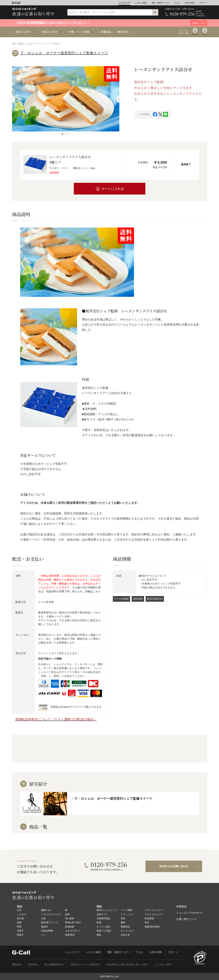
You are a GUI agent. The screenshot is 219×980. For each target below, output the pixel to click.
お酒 (43, 918)
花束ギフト (102, 914)
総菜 (67, 914)
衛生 (147, 922)
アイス (29, 44)
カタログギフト (73, 931)
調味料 (44, 927)
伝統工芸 (125, 935)
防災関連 (149, 918)
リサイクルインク (154, 914)
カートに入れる (113, 189)
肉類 (19, 922)
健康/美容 (70, 935)
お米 (19, 910)
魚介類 (20, 918)
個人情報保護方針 (54, 964)
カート (205, 35)
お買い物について (187, 919)
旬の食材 (70, 918)
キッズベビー (127, 931)
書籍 (123, 922)
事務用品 (125, 927)
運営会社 (17, 964)
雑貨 (99, 935)
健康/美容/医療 (152, 927)
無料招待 (123, 32)
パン (43, 935)
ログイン (195, 35)
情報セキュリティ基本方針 (85, 964)
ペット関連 (126, 910)
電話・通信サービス (160, 3)
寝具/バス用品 (104, 931)
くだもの (21, 914)
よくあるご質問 (163, 964)
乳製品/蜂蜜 (47, 931)
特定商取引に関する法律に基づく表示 (127, 964)
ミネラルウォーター (51, 914)
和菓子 (20, 935)
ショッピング (124, 3)
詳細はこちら (93, 591)
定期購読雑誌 (103, 918)
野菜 (19, 927)
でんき (177, 3)
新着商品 (106, 32)
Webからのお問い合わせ (174, 866)
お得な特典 (190, 3)
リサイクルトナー (154, 910)
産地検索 (70, 927)
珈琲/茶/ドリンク (50, 922)
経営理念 (33, 964)
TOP (14, 44)
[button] (62, 134)
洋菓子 (21, 44)
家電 (99, 922)
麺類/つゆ (46, 910)
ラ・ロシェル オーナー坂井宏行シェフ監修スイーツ (64, 53)
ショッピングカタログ (189, 913)
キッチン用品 (103, 927)
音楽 (123, 918)
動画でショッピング (107, 910)
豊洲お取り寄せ (73, 922)
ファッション (127, 914)
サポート (203, 3)
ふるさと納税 (141, 3)
